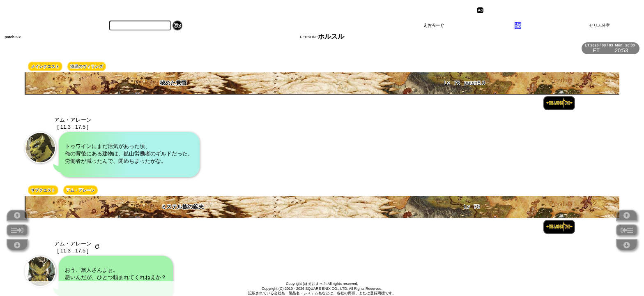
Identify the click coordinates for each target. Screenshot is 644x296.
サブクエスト (43, 190)
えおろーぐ (434, 25)
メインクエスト (45, 66)
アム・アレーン (80, 190)
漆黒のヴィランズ (87, 66)
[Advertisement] (549, 10)
